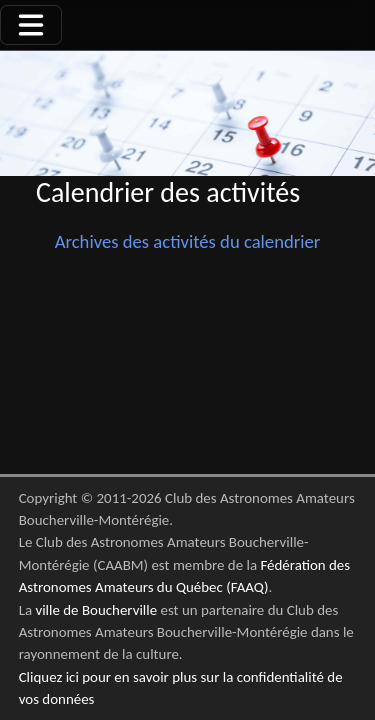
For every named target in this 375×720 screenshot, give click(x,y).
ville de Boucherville (96, 610)
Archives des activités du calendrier (188, 241)
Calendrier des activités (168, 192)
